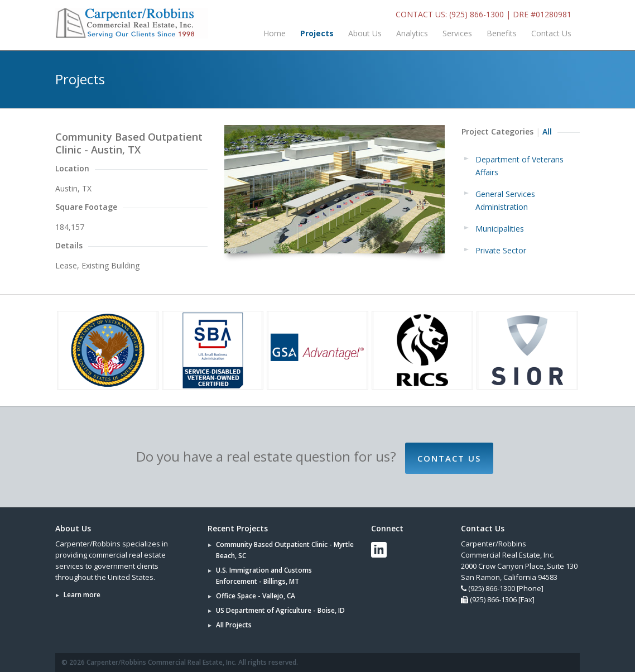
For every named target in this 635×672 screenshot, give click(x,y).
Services (457, 33)
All (547, 131)
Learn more (82, 595)
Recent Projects (238, 528)
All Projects (234, 625)
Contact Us (551, 33)
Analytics (412, 33)
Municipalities (500, 229)
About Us (365, 33)
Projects (317, 33)
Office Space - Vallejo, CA (256, 596)
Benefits (502, 33)
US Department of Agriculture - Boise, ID (280, 610)
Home (275, 33)
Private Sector (501, 250)
